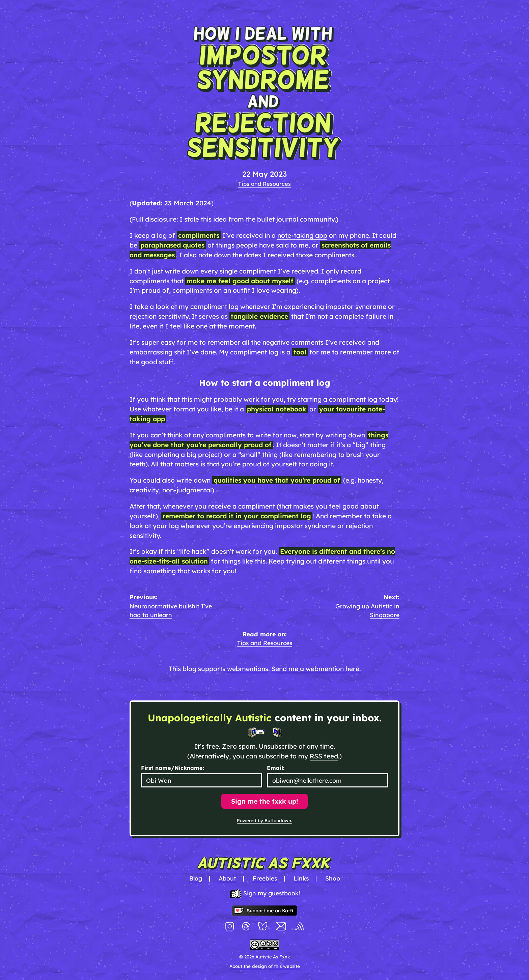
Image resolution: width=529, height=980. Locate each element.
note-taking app (302, 235)
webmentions (248, 669)
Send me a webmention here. (316, 669)
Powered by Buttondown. (264, 820)
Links (301, 878)
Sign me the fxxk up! (264, 801)
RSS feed (324, 756)
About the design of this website (265, 966)
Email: (276, 768)
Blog (196, 878)
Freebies (265, 878)
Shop (333, 878)
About (227, 878)
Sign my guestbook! (272, 893)
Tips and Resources (264, 184)
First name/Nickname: (173, 768)
